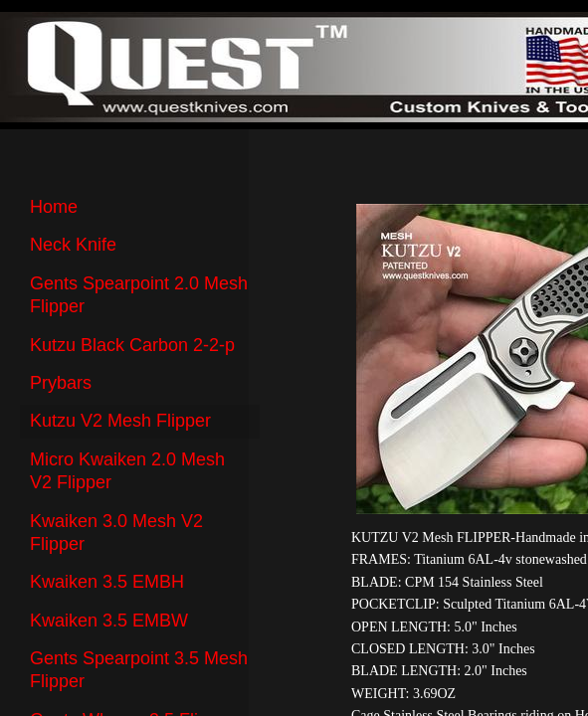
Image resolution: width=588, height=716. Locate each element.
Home (54, 207)
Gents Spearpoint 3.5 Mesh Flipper (139, 670)
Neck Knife (73, 245)
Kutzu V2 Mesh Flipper (120, 421)
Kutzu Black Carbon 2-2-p (132, 345)
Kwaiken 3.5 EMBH (107, 582)
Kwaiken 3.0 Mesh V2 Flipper (116, 533)
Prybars (61, 383)
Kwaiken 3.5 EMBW (109, 621)
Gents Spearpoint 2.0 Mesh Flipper (139, 295)
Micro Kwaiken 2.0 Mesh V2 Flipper (127, 471)
